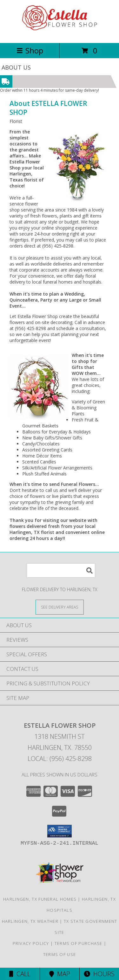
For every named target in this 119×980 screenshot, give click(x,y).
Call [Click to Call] (20, 974)
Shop (30, 50)
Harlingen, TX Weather (30, 921)
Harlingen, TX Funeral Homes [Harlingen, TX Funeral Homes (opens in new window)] (40, 899)
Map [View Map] (60, 974)
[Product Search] (61, 570)
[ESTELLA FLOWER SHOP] (60, 34)
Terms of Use (60, 954)
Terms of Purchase (79, 943)
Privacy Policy (31, 943)
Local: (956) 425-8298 (60, 759)
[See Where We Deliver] (60, 607)
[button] (60, 831)
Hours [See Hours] (99, 974)
